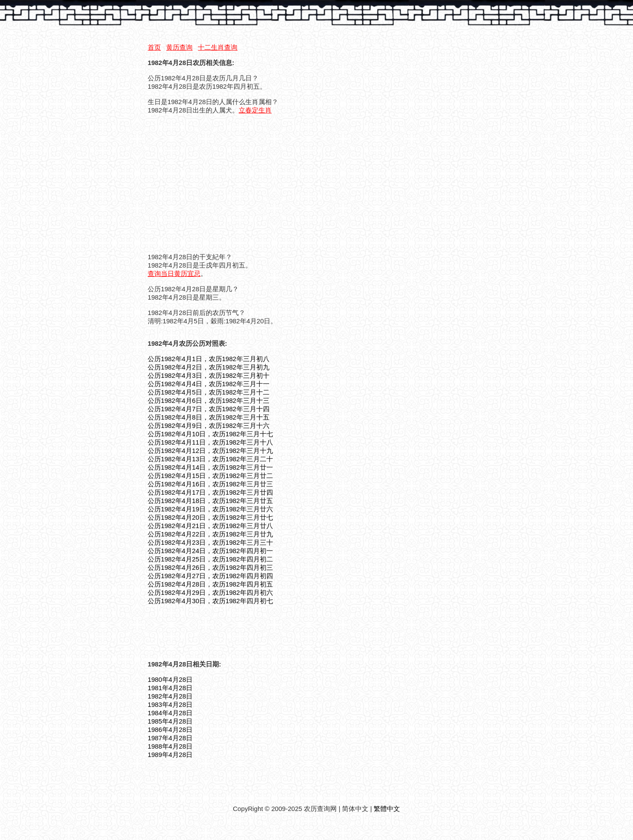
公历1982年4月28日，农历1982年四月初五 (210, 584)
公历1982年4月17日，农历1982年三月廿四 (210, 492)
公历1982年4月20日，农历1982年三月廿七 (210, 518)
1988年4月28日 (170, 746)
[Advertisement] (222, 183)
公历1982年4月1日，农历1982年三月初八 (209, 359)
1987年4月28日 (170, 738)
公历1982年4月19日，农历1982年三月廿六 (210, 509)
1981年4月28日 (170, 688)
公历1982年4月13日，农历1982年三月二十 (210, 459)
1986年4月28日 (170, 730)
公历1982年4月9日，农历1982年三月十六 (209, 426)
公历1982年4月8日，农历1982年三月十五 (209, 417)
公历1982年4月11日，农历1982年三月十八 (210, 442)
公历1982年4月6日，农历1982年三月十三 (209, 401)
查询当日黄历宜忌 (174, 274)
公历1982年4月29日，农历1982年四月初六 (210, 593)
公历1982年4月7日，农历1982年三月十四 (209, 409)
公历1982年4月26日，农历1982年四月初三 (210, 568)
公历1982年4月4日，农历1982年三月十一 (209, 384)
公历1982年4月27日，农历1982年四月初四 (210, 576)
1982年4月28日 (170, 696)
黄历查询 (179, 47)
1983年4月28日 (170, 705)
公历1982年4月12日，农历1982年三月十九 (210, 451)
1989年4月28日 (170, 755)
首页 (154, 47)
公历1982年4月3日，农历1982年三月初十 (209, 376)
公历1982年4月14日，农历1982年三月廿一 (210, 467)
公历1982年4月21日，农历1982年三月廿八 (210, 526)
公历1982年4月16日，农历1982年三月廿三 (210, 484)
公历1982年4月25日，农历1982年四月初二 (210, 559)
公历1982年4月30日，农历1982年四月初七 (210, 601)
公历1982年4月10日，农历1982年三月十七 (210, 434)
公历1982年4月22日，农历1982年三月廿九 (210, 534)
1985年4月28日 (170, 721)
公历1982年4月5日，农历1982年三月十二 (209, 392)
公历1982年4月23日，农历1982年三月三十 (210, 543)
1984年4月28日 (170, 713)
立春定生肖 (255, 110)
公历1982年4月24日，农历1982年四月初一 (210, 551)
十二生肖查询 (218, 47)
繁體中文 (387, 809)
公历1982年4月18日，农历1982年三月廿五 (210, 501)
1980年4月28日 (170, 680)
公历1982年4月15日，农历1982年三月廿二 (210, 476)
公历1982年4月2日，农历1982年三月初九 (209, 367)
